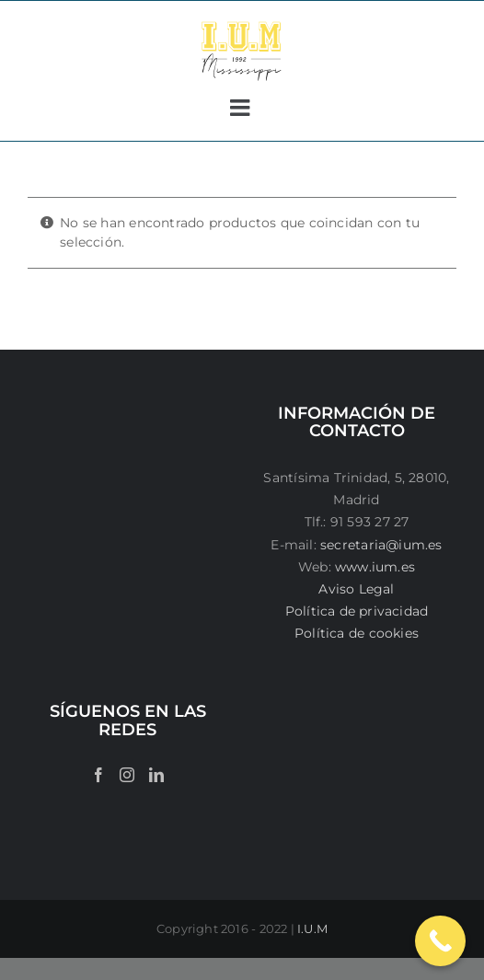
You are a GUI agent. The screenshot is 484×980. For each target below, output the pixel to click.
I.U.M (312, 928)
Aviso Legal (356, 589)
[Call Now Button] (440, 941)
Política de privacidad (357, 611)
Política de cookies (357, 633)
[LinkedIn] (156, 775)
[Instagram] (127, 775)
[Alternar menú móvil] (242, 107)
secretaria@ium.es (380, 545)
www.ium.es (375, 567)
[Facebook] (98, 775)
